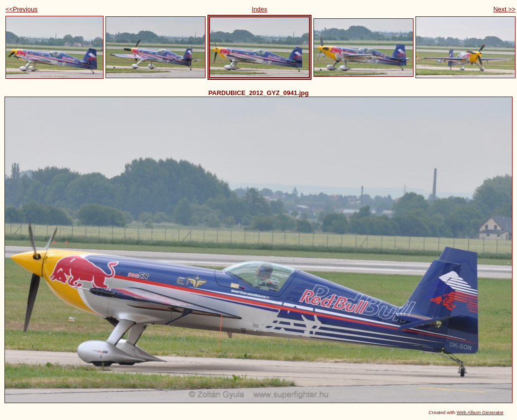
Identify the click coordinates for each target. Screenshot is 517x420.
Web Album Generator (480, 412)
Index (259, 9)
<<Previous (22, 9)
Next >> (504, 9)
